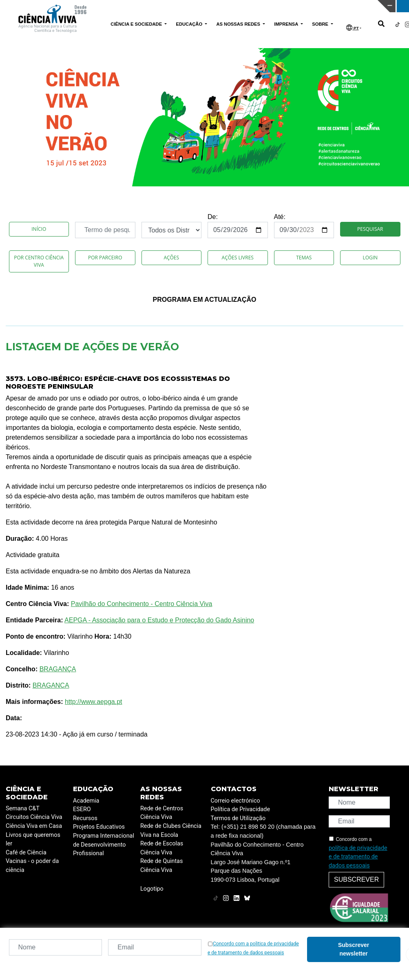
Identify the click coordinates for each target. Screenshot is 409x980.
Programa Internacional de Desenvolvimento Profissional (104, 845)
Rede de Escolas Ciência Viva (162, 848)
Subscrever (356, 879)
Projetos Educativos (99, 827)
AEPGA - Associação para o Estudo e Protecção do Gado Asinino (159, 620)
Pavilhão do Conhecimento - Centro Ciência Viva (142, 604)
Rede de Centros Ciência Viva (162, 813)
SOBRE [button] (321, 24)
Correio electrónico (235, 801)
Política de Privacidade (241, 809)
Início (39, 229)
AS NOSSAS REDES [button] (239, 24)
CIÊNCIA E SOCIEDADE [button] (137, 24)
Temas (304, 258)
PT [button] (352, 28)
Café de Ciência (26, 853)
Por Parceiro (105, 258)
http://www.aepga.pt (94, 702)
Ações (171, 258)
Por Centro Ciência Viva (39, 261)
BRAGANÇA (58, 669)
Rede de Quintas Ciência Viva (161, 866)
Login (370, 258)
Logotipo (152, 889)
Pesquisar (370, 229)
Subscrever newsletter (354, 949)
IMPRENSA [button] (287, 24)
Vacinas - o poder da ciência (32, 866)
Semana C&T (23, 809)
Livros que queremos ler (33, 840)
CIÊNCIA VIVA (271, 6)
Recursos (85, 818)
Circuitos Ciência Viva (34, 817)
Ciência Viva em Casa (34, 826)
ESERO (82, 809)
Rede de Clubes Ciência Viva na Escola (171, 831)
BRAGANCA (51, 685)
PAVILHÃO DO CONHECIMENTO (178, 5)
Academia (86, 801)
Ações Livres (238, 258)
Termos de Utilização (238, 818)
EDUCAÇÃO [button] (190, 24)
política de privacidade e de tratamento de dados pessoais (358, 857)
